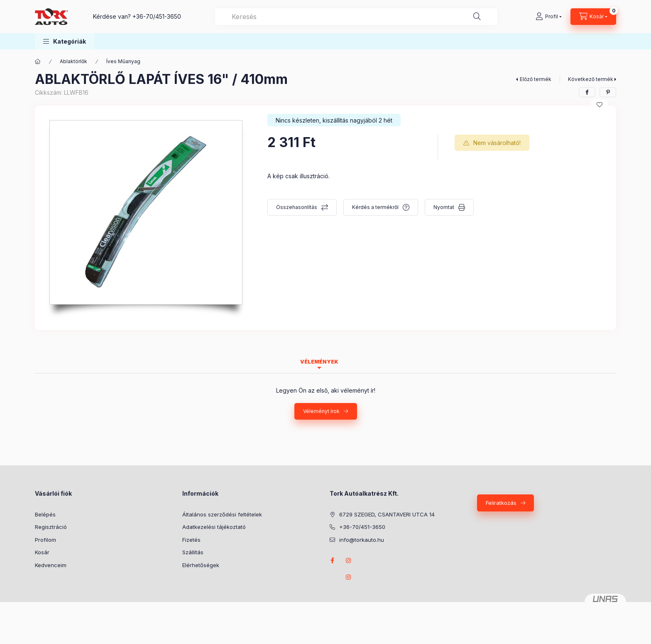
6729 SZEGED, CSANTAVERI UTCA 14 (387, 514)
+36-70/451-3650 (157, 16)
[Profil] (549, 17)
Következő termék (591, 79)
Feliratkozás (501, 503)
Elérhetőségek (201, 565)
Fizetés (191, 540)
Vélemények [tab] (319, 362)
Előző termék (536, 79)
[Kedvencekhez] (600, 105)
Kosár (42, 552)
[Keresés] (477, 17)
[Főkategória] (38, 61)
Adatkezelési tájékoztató (214, 527)
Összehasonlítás (297, 207)
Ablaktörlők (73, 61)
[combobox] (356, 17)
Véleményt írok (321, 411)
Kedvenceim (51, 565)
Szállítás (193, 552)
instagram (349, 560)
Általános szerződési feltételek (222, 514)
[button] (65, 41)
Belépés (45, 514)
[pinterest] (608, 92)
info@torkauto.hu (362, 540)
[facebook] (587, 92)
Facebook (332, 560)
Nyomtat (444, 207)
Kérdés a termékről (375, 207)
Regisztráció (51, 527)
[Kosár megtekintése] (593, 17)
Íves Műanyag (123, 61)
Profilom (45, 540)
